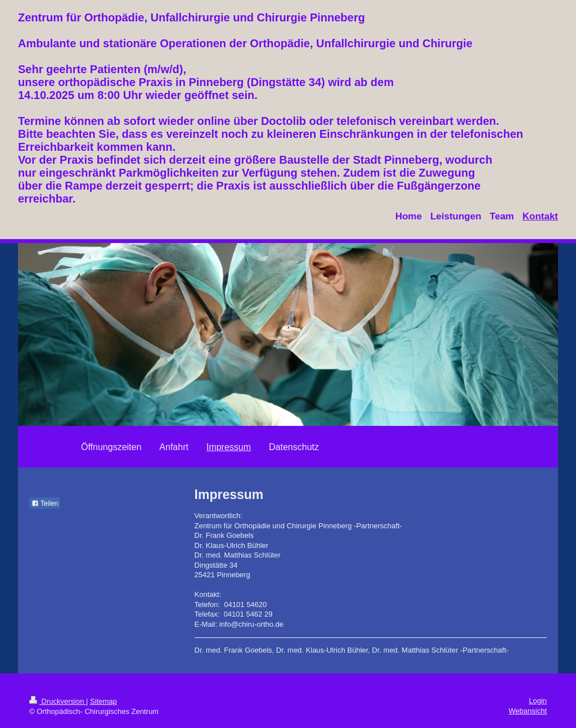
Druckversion (58, 701)
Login (538, 701)
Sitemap (103, 701)
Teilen (45, 504)
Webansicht (528, 711)
